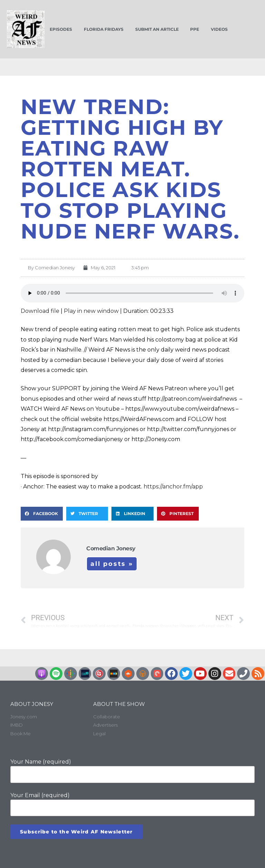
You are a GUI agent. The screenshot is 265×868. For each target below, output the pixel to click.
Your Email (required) (132, 804)
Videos (219, 29)
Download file (40, 311)
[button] (42, 514)
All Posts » (112, 564)
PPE (195, 29)
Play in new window (91, 311)
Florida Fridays (104, 29)
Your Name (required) (132, 771)
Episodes (61, 29)
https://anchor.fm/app (173, 487)
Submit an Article (157, 29)
